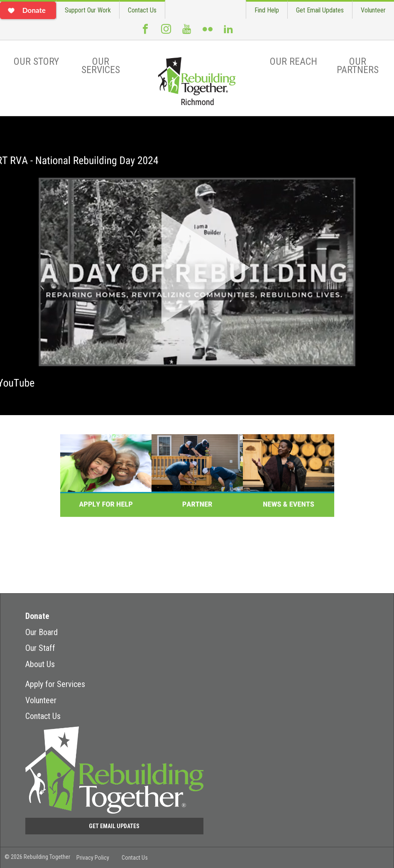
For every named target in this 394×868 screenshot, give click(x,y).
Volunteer (373, 10)
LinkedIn (228, 32)
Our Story (36, 61)
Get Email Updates (320, 10)
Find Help (267, 10)
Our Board (42, 632)
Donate (37, 616)
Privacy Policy (93, 858)
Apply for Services (55, 684)
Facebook (145, 32)
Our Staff (40, 648)
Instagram (166, 32)
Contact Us (142, 10)
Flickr (208, 32)
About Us (40, 664)
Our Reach (294, 61)
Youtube (187, 32)
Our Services (101, 66)
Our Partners (358, 66)
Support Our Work (88, 10)
